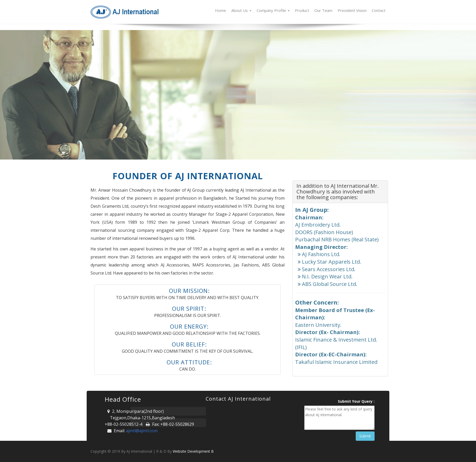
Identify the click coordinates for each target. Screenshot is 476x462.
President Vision (352, 10)
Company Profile (273, 10)
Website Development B (193, 451)
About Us (241, 10)
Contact (379, 10)
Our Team (323, 10)
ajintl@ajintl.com (142, 431)
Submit (365, 436)
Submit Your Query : (356, 401)
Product (302, 10)
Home (221, 10)
